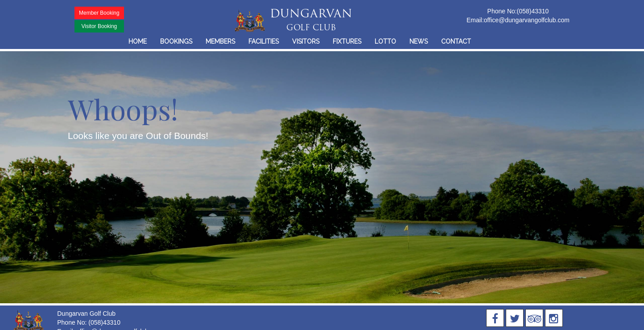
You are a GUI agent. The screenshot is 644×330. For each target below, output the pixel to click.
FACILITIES (264, 41)
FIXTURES (347, 41)
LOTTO (385, 41)
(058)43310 (533, 11)
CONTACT (456, 41)
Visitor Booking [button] (99, 26)
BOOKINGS (176, 41)
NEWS (419, 41)
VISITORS (306, 41)
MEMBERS (220, 41)
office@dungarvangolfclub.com (527, 20)
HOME (138, 41)
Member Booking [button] (99, 13)
